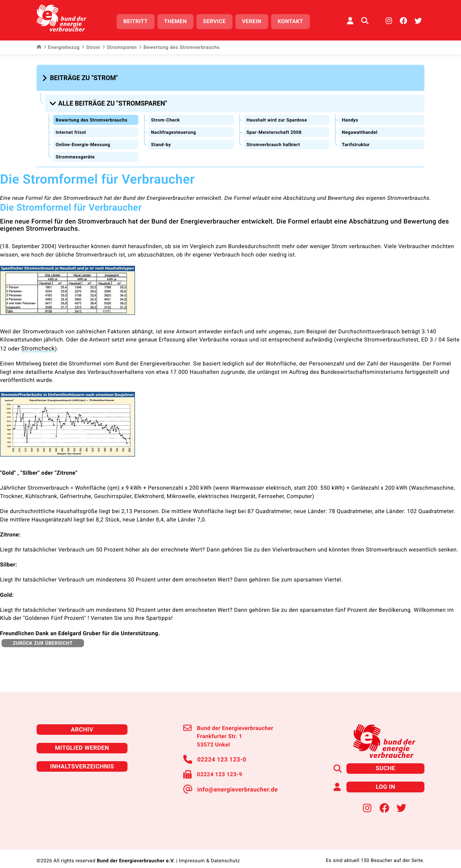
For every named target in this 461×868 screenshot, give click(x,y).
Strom (91, 45)
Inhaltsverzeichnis (82, 758)
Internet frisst (72, 127)
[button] (81, 75)
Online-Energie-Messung (84, 139)
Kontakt (294, 20)
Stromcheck (37, 343)
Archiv (82, 723)
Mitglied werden (82, 741)
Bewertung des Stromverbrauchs (94, 115)
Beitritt (139, 20)
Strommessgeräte (76, 152)
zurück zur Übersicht (42, 637)
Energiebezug (62, 45)
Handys (350, 115)
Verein (255, 20)
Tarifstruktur (356, 139)
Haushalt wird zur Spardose (278, 115)
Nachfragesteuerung (175, 127)
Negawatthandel (361, 127)
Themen (179, 20)
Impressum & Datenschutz (209, 851)
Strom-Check (166, 115)
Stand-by (161, 139)
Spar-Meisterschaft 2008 (275, 127)
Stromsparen (120, 45)
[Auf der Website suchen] (365, 20)
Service (218, 20)
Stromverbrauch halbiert (275, 139)
